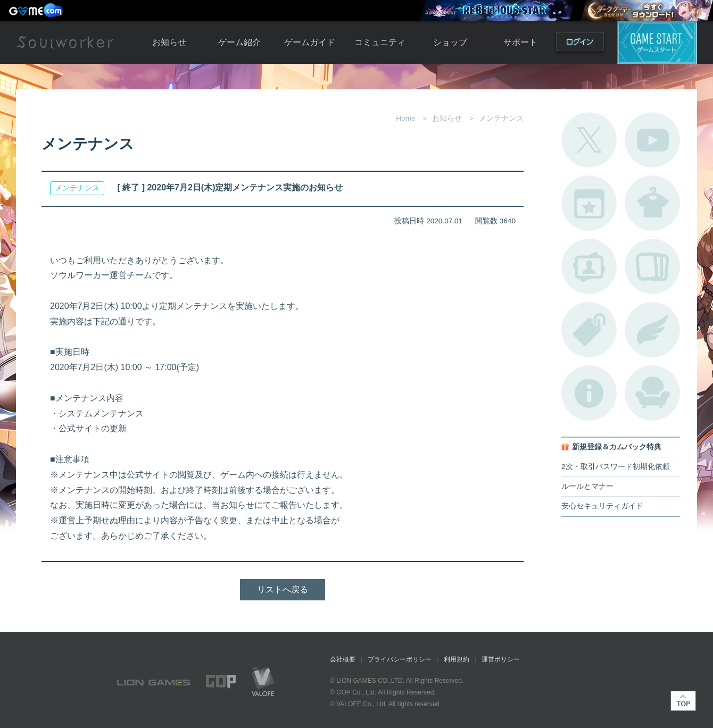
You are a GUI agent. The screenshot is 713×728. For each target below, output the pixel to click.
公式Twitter (589, 140)
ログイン (580, 44)
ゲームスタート (657, 43)
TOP (683, 701)
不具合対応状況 (589, 393)
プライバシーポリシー (400, 659)
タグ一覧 (589, 330)
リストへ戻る (283, 589)
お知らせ (169, 42)
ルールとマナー (587, 486)
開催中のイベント (589, 203)
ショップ (450, 42)
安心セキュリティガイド (602, 506)
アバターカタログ (652, 203)
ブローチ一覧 (652, 330)
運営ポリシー (501, 659)
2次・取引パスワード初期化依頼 (616, 467)
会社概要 (343, 659)
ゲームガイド (310, 42)
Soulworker (65, 43)
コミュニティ (380, 42)
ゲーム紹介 (239, 42)
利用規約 (457, 659)
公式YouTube (652, 140)
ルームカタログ (652, 393)
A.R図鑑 (652, 266)
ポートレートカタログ (589, 266)
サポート (520, 42)
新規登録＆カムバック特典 (617, 447)
